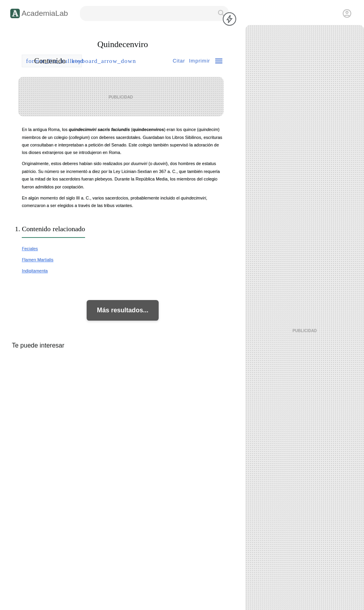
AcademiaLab (45, 13)
